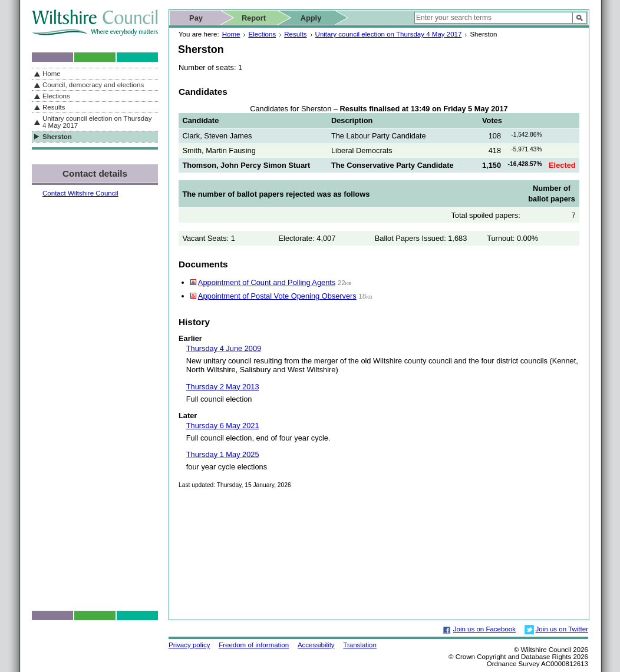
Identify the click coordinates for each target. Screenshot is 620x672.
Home (231, 34)
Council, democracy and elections (93, 85)
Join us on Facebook (484, 629)
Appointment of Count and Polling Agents (267, 282)
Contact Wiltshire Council (80, 193)
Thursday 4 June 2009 (224, 348)
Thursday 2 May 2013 (223, 387)
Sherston (57, 137)
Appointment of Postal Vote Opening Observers (277, 296)
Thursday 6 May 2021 (223, 426)
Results (295, 34)
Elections (262, 34)
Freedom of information (254, 645)
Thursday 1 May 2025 (223, 454)
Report (254, 18)
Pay (196, 18)
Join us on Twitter (562, 629)
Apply (311, 18)
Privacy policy (189, 645)
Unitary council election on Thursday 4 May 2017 (389, 34)
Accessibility (316, 645)
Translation (360, 645)
